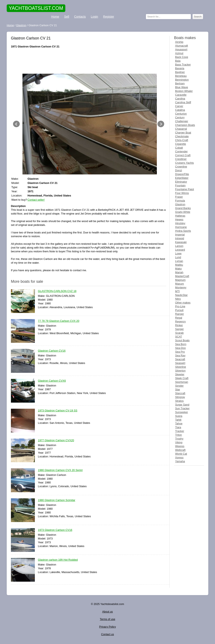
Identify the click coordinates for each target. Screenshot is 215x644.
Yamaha (180, 461)
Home (55, 17)
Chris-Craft (182, 140)
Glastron (180, 204)
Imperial (180, 235)
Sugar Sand (182, 405)
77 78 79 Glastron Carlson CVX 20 (59, 321)
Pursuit (179, 310)
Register (109, 17)
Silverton (180, 371)
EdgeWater (182, 178)
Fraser (179, 197)
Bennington (182, 80)
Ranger (180, 314)
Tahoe (179, 423)
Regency (180, 321)
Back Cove (182, 57)
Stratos (179, 401)
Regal (179, 318)
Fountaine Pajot (185, 189)
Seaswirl (180, 363)
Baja (178, 61)
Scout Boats (182, 340)
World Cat (181, 454)
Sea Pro (180, 352)
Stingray (180, 397)
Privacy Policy (107, 627)
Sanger (179, 329)
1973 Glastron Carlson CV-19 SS (58, 411)
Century (180, 117)
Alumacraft (182, 46)
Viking (179, 442)
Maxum (180, 284)
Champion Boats (185, 125)
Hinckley (180, 223)
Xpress (179, 457)
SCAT (179, 337)
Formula (180, 201)
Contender (181, 151)
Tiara (178, 427)
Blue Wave (182, 87)
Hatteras (180, 216)
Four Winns (182, 193)
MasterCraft (182, 276)
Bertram (180, 83)
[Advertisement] (89, 61)
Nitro (178, 299)
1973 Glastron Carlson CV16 (55, 530)
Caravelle (181, 95)
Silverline (181, 367)
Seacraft (180, 359)
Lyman (179, 261)
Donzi (179, 170)
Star (178, 389)
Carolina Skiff (183, 102)
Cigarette (181, 144)
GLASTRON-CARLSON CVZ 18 (57, 291)
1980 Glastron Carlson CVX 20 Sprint (60, 470)
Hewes (179, 219)
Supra (179, 416)
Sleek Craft (182, 378)
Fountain (180, 185)
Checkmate (182, 136)
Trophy (179, 439)
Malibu (179, 265)
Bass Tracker (183, 65)
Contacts (80, 17)
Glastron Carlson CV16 (52, 351)
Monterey (181, 287)
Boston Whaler (184, 91)
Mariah (179, 272)
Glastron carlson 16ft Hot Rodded (58, 560)
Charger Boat (183, 133)
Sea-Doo (180, 348)
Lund (178, 257)
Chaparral (181, 129)
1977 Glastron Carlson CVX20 (56, 440)
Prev (16, 124)
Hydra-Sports (183, 231)
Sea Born (181, 344)
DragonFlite (182, 174)
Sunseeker (182, 412)
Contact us (107, 634)
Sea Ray (180, 355)
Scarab (179, 333)
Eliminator (181, 182)
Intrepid (180, 238)
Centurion (181, 114)
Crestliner (181, 159)
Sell (67, 17)
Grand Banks (183, 208)
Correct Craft (183, 155)
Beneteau (181, 76)
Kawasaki (181, 242)
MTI (177, 291)
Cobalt (179, 148)
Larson (179, 246)
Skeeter (180, 374)
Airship (179, 42)
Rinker (179, 325)
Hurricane (181, 227)
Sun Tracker (182, 408)
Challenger (182, 121)
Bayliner (180, 72)
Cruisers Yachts (184, 163)
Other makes (183, 303)
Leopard (180, 250)
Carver (179, 106)
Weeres (180, 446)
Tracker (180, 431)
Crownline (181, 167)
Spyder (179, 386)
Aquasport (181, 49)
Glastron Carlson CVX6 (52, 381)
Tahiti (178, 420)
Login (94, 17)
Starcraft (180, 393)
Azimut (179, 53)
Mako (178, 269)
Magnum (180, 280)
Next (161, 124)
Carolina (180, 99)
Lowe (178, 253)
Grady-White (183, 212)
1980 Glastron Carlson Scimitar (57, 500)
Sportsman (182, 382)
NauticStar (181, 295)
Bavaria (180, 68)
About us (108, 612)
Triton (178, 435)
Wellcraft (180, 450)
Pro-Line (180, 306)
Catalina (180, 110)
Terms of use (107, 619)
